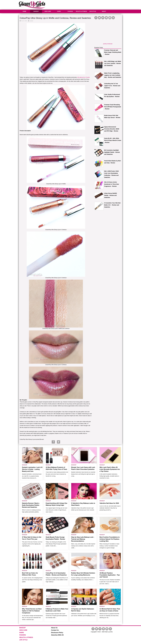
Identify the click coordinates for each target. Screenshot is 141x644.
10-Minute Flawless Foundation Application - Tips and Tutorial (110, 575)
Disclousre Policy (57, 633)
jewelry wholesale (108, 44)
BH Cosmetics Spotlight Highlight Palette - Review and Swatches (112, 152)
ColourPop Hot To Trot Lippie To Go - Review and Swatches (112, 86)
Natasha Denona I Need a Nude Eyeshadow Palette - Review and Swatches (31, 505)
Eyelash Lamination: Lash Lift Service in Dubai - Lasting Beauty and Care (32, 469)
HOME (24, 11)
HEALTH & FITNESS (81, 11)
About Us (54, 628)
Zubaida (31, 21)
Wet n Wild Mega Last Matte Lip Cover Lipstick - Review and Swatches (113, 63)
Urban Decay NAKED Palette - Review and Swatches (111, 195)
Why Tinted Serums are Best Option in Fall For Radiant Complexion (32, 611)
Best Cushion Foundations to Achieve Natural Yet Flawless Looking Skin (110, 539)
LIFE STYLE (93, 11)
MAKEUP (36, 11)
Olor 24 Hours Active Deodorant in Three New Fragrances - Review (112, 184)
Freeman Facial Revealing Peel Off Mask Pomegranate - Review (113, 107)
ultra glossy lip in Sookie (83, 77)
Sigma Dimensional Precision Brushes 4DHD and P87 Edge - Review (112, 129)
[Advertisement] (89, 4)
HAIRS (59, 11)
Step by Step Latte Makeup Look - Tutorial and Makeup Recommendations (83, 539)
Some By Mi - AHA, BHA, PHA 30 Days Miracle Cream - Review (113, 140)
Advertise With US (57, 635)
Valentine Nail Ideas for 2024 (109, 503)
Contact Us (55, 630)
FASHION (70, 11)
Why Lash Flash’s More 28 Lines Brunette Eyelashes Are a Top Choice (110, 469)
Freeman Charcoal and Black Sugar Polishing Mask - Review (113, 52)
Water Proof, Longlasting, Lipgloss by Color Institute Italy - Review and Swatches (113, 75)
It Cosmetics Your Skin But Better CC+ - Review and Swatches (112, 205)
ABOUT (104, 11)
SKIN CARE (48, 11)
